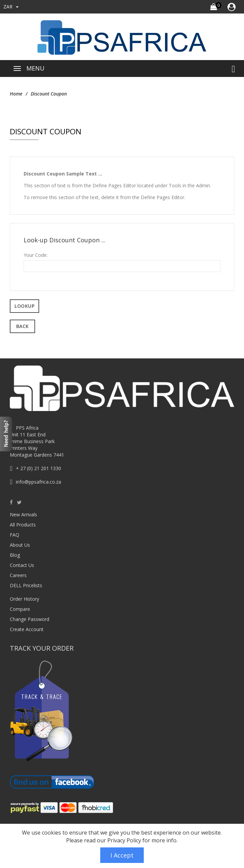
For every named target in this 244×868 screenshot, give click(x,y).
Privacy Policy (124, 840)
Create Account (27, 629)
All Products (23, 525)
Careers (18, 575)
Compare (20, 609)
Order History (24, 599)
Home (16, 94)
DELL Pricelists (26, 585)
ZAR (11, 7)
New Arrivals (23, 514)
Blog (15, 555)
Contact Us (22, 565)
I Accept (122, 855)
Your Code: (36, 255)
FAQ (15, 535)
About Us (20, 545)
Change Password (30, 619)
